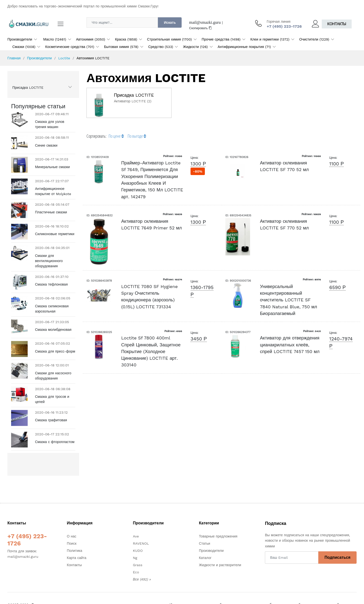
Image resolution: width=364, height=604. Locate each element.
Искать (170, 22)
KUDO (138, 551)
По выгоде (137, 136)
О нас (72, 536)
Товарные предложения (218, 536)
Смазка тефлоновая (51, 284)
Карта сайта (77, 558)
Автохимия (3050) (91, 39)
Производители (20, 39)
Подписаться (337, 557)
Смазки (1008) (24, 47)
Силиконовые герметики (55, 234)
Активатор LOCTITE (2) (133, 101)
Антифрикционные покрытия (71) (244, 47)
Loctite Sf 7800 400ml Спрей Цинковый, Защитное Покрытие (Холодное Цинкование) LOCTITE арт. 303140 (151, 351)
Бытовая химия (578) (121, 47)
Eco (136, 572)
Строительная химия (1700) (169, 39)
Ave (136, 536)
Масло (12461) (55, 39)
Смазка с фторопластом (55, 442)
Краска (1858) (126, 39)
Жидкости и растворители (220, 565)
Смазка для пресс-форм (55, 351)
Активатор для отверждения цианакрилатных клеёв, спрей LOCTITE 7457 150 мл (290, 345)
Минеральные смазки (53, 167)
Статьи (204, 543)
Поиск (72, 543)
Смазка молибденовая (53, 330)
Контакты (337, 24)
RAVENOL (141, 543)
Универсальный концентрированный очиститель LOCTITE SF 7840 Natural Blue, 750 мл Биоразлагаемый (289, 300)
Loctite (64, 58)
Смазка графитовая (51, 420)
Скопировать (200, 28)
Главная (14, 58)
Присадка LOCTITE (28, 88)
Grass (138, 565)
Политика (75, 551)
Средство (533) (161, 47)
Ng (135, 558)
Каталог (205, 558)
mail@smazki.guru (205, 22)
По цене (116, 136)
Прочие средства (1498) (221, 39)
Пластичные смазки (51, 212)
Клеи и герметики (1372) (270, 39)
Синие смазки (46, 145)
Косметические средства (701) (70, 47)
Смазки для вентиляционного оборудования (49, 261)
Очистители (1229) (314, 39)
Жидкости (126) (195, 47)
